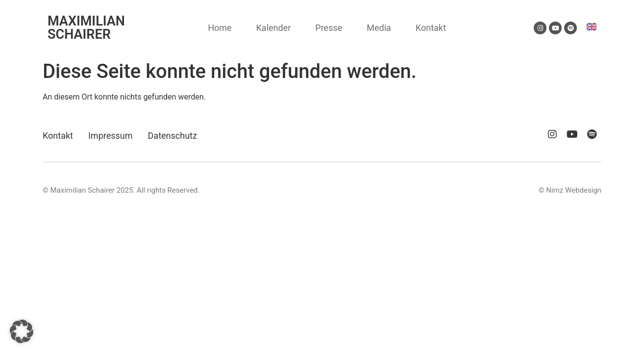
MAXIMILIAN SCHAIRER (86, 28)
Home (220, 28)
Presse (329, 28)
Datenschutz (173, 136)
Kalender (274, 28)
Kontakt (431, 28)
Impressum (111, 136)
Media (379, 28)
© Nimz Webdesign (570, 190)
